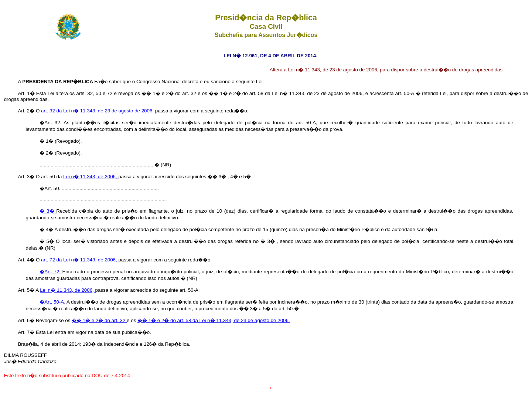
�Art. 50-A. (53, 302)
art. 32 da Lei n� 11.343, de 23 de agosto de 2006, (98, 111)
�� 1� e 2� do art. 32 (99, 320)
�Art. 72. (51, 272)
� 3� (48, 211)
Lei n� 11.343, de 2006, (91, 177)
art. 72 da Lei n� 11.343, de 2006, (80, 260)
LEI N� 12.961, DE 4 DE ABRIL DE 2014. (270, 56)
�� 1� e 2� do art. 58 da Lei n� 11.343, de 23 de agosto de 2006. (214, 320)
